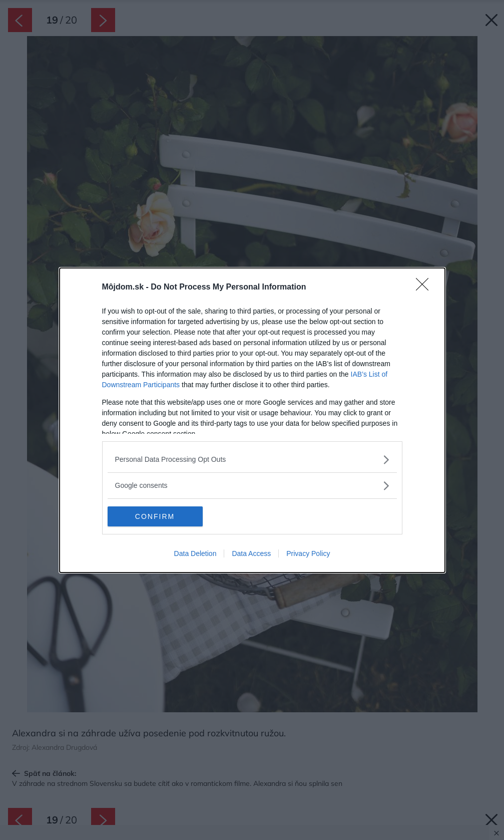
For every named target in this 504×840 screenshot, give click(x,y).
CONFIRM (155, 516)
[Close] (425, 288)
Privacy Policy (308, 553)
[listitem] (252, 460)
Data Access (251, 553)
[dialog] (252, 420)
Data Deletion (195, 553)
